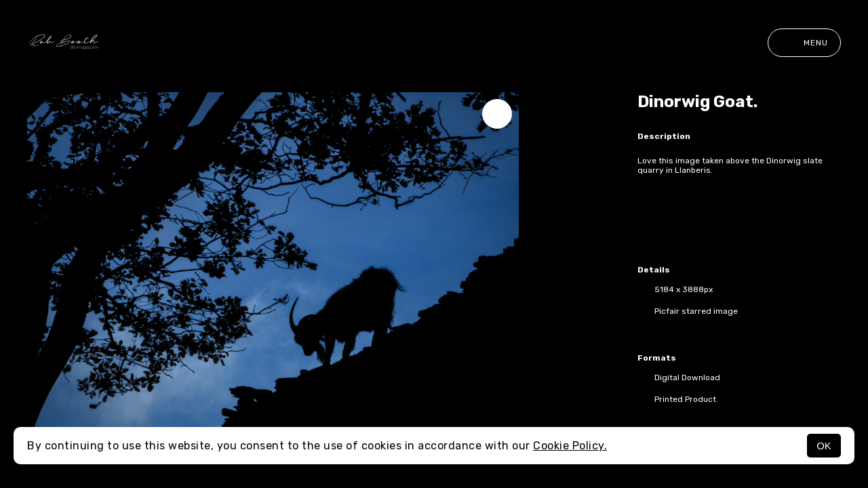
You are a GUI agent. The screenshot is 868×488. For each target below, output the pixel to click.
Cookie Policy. (570, 446)
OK (824, 446)
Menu (804, 43)
